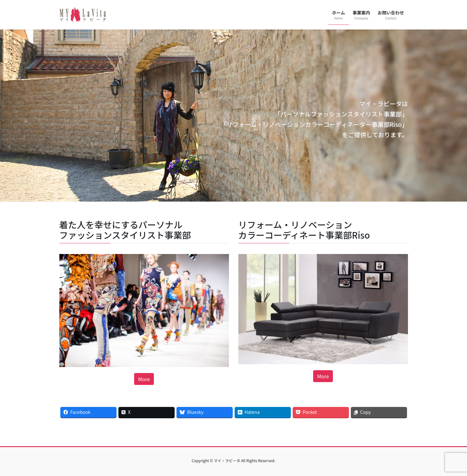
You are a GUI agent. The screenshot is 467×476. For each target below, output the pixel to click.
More (144, 379)
